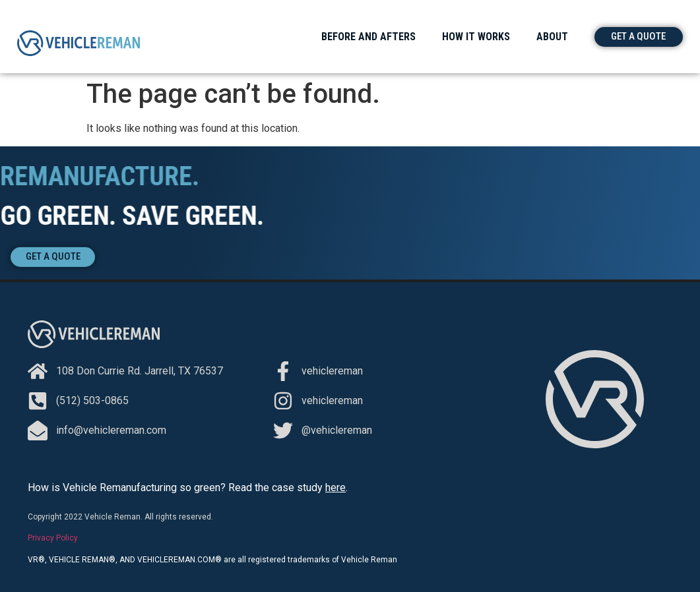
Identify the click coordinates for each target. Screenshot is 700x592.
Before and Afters (368, 37)
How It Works (476, 37)
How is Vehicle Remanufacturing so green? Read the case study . (188, 488)
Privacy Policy (53, 538)
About (552, 37)
